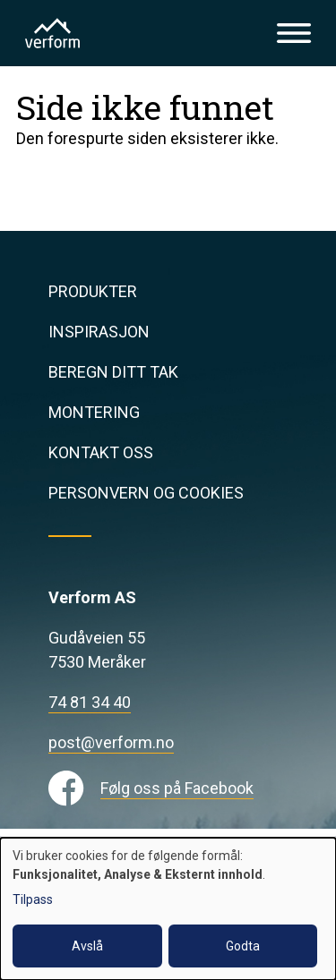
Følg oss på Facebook (177, 788)
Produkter (93, 291)
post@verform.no (111, 742)
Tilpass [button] (33, 899)
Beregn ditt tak (113, 372)
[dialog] (168, 909)
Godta (243, 946)
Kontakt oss (101, 452)
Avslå (87, 946)
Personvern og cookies (146, 493)
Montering (94, 412)
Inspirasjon (99, 332)
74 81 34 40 (90, 702)
